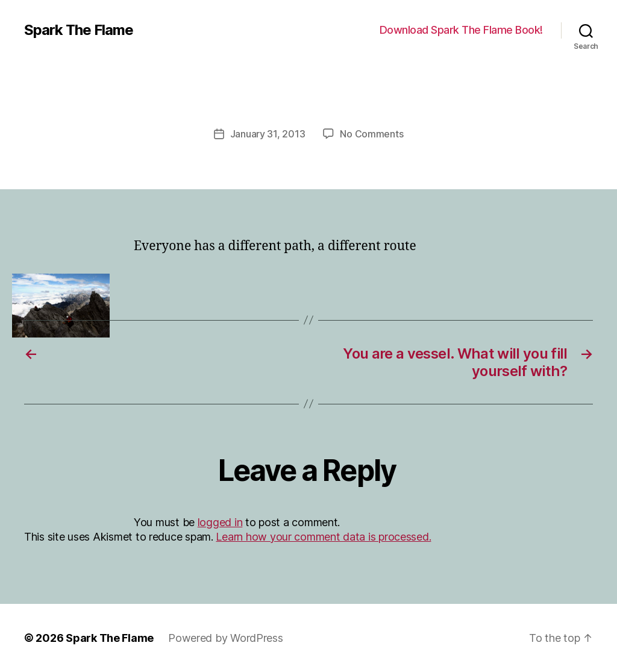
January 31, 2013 (268, 134)
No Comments (371, 134)
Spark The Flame (79, 30)
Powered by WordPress (226, 638)
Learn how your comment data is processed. (323, 537)
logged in (220, 522)
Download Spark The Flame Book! (461, 30)
